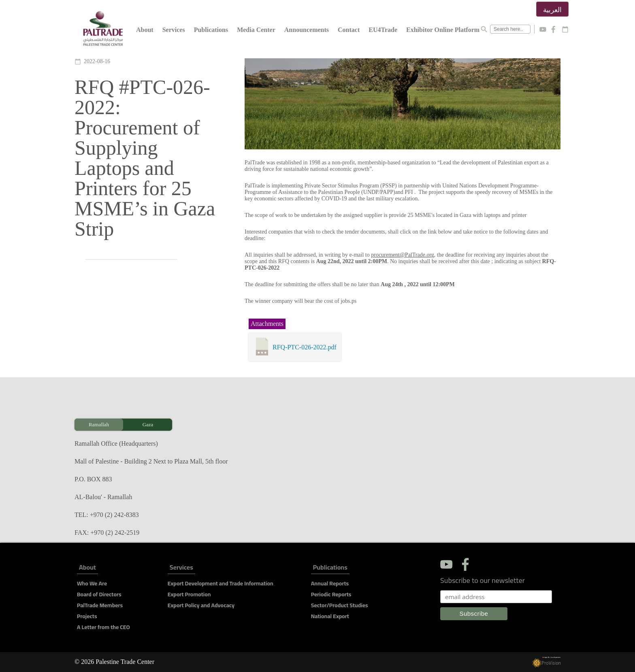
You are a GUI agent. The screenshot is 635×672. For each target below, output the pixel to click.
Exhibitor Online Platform (443, 30)
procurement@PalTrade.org (403, 255)
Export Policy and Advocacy (201, 605)
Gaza (148, 424)
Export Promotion (189, 594)
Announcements (307, 30)
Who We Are (92, 583)
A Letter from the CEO (103, 627)
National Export (330, 616)
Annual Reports (330, 583)
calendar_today (565, 29)
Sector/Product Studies (340, 605)
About (145, 30)
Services (174, 30)
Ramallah (99, 424)
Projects (87, 616)
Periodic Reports (331, 594)
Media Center (256, 30)
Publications (211, 30)
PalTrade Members (100, 605)
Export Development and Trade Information (221, 583)
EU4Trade (383, 30)
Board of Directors (99, 594)
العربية (552, 10)
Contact (349, 30)
